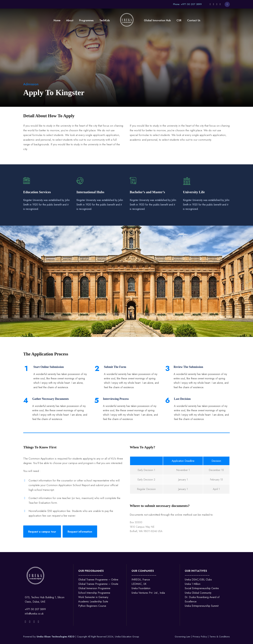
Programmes (86, 20)
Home (57, 20)
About (70, 20)
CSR (179, 20)
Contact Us (194, 20)
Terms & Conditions (220, 637)
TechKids (105, 20)
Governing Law (183, 637)
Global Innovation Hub (157, 20)
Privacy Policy (200, 637)
